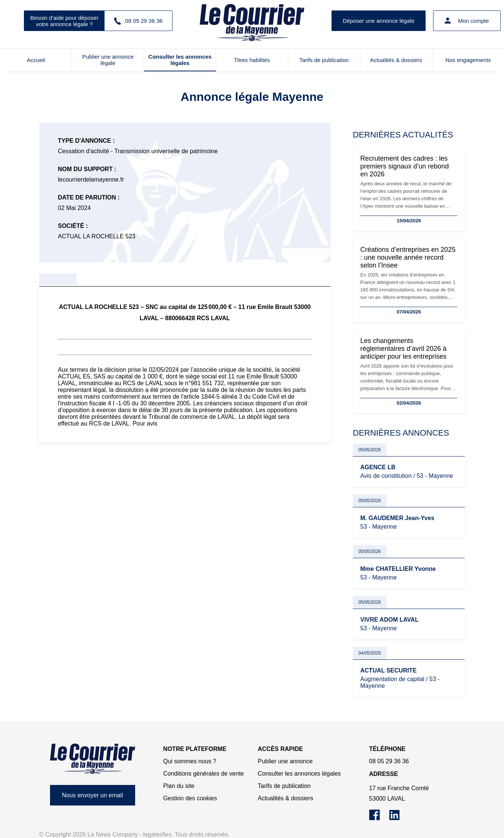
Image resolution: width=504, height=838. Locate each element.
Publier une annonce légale (108, 60)
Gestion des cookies (190, 798)
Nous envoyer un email (93, 795)
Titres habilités (252, 60)
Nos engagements (468, 60)
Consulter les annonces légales (180, 60)
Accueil (36, 60)
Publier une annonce (285, 761)
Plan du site (179, 786)
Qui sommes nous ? (190, 761)
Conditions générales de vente (203, 774)
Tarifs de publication (324, 60)
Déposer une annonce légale (379, 21)
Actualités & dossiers (396, 60)
